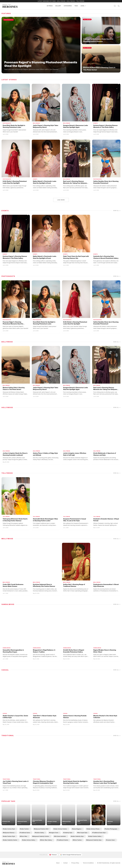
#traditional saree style (100, 833)
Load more (61, 200)
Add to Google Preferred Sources (71, 855)
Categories (68, 6)
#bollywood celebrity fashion (41, 836)
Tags (76, 6)
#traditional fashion (63, 840)
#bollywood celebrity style (94, 840)
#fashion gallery (40, 833)
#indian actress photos (94, 829)
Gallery (58, 6)
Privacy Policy (75, 863)
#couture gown (111, 840)
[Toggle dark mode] (119, 6)
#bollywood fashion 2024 (42, 829)
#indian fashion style (10, 836)
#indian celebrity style (78, 836)
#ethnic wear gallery (47, 840)
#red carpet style (83, 833)
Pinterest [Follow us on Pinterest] (53, 855)
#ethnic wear (24, 836)
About (58, 863)
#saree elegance (78, 829)
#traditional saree (26, 833)
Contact (65, 863)
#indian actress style (10, 829)
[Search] (115, 6)
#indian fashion (25, 829)
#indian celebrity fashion (11, 840)
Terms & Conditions (88, 863)
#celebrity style (69, 833)
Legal (83, 6)
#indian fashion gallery (96, 836)
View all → (117, 211)
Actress (50, 6)
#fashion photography (112, 829)
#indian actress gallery (29, 840)
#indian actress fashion (61, 829)
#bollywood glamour (10, 833)
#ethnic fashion (78, 840)
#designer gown (54, 833)
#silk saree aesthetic (61, 836)
